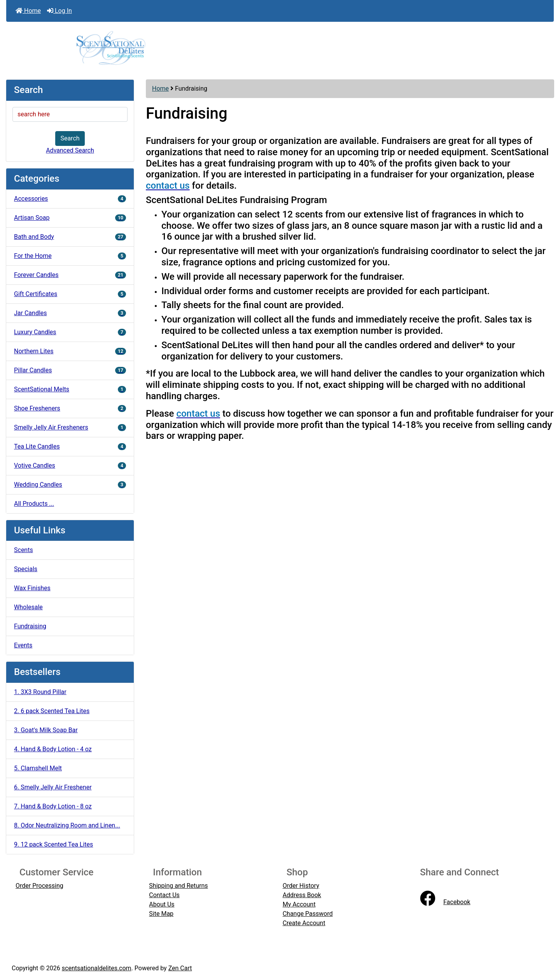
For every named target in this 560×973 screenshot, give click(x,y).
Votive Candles (70, 465)
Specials (26, 569)
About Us (162, 904)
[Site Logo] (280, 47)
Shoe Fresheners (70, 408)
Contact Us (164, 895)
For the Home (70, 256)
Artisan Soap (70, 218)
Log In (59, 11)
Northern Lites (70, 351)
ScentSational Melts (70, 389)
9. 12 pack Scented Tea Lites (53, 844)
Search (70, 138)
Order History (301, 886)
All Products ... (34, 504)
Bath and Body (70, 237)
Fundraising (30, 626)
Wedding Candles (70, 485)
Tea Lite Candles (70, 446)
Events (23, 645)
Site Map (161, 914)
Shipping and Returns (178, 886)
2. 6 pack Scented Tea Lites (52, 711)
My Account (299, 904)
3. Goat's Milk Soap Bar (46, 730)
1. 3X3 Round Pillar (40, 692)
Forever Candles (70, 275)
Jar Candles (70, 313)
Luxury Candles (70, 332)
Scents (24, 550)
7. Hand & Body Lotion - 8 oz (53, 806)
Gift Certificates (70, 294)
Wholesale (28, 607)
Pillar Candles (70, 370)
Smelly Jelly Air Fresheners (70, 427)
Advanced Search (70, 150)
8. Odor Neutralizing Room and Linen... (67, 825)
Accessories (70, 199)
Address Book (302, 895)
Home (28, 11)
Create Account (304, 923)
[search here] (70, 114)
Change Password (308, 914)
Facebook (445, 902)
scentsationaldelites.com (97, 968)
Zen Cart (180, 968)
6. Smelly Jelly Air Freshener (53, 787)
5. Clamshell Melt (38, 768)
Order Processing (39, 886)
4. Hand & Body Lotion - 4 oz (53, 749)
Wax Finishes (32, 588)
